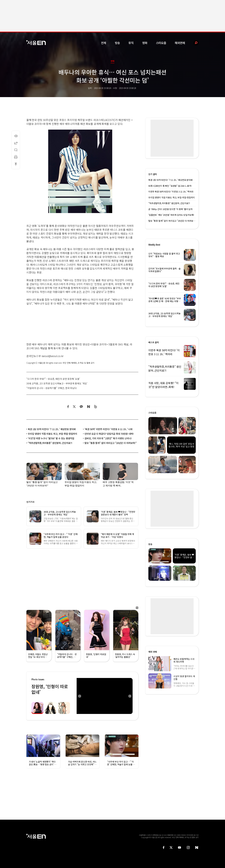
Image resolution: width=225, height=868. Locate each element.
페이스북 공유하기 (68, 407)
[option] (105, 696)
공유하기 (16, 143)
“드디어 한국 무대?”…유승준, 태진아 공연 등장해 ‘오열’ (53, 379)
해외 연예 (153, 652)
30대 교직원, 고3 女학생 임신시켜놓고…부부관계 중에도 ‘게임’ (57, 383)
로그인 (196, 835)
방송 (117, 43)
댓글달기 (16, 150)
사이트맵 (190, 835)
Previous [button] (79, 696)
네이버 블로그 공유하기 (88, 407)
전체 (104, 43)
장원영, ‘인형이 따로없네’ (50, 689)
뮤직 (131, 43)
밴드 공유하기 (96, 407)
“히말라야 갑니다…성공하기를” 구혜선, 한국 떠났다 (52, 388)
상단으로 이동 (16, 164)
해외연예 (180, 43)
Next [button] (130, 696)
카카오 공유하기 (81, 407)
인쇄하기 (16, 157)
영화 (145, 43)
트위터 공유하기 (74, 407)
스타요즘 (161, 43)
